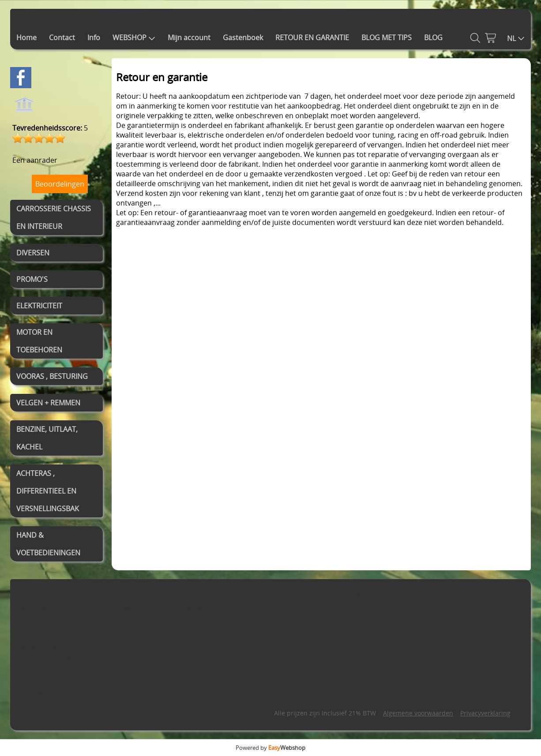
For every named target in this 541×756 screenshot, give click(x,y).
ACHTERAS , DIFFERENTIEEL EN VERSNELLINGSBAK (48, 491)
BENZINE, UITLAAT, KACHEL (47, 438)
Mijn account (189, 37)
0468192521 (48, 692)
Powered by (270, 748)
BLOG (433, 37)
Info (94, 37)
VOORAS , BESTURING (52, 376)
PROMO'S (32, 279)
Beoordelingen (60, 184)
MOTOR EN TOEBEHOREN (39, 341)
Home (26, 37)
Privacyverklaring (485, 713)
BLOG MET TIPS (387, 37)
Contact (62, 37)
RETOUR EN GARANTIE (312, 37)
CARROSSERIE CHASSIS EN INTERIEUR (54, 217)
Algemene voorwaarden (418, 713)
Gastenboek (243, 37)
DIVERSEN (33, 253)
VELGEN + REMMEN (48, 403)
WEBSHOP (134, 37)
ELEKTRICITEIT (39, 306)
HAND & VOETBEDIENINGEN (48, 544)
